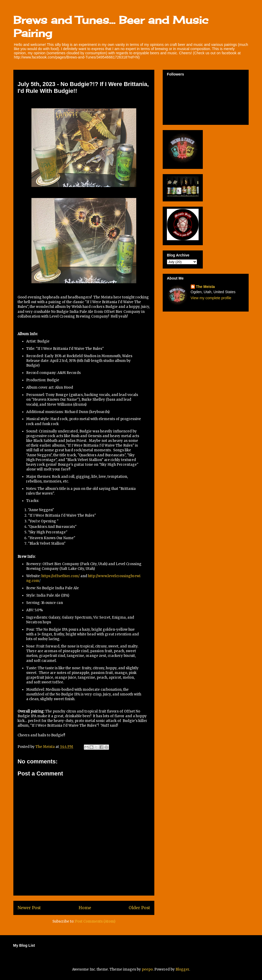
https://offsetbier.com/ (61, 576)
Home (85, 908)
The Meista (205, 287)
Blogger (182, 969)
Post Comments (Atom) (95, 921)
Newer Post (29, 908)
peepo (147, 969)
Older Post (139, 908)
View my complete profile (211, 298)
